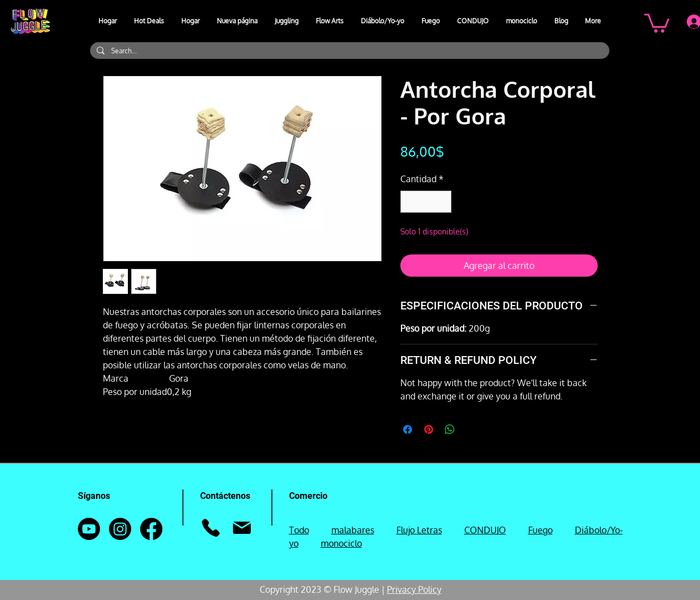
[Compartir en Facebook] (408, 429)
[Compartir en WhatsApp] (450, 429)
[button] (287, 21)
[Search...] (349, 51)
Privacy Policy (414, 589)
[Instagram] (120, 529)
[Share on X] (471, 429)
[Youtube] (89, 529)
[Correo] (242, 528)
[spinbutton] (426, 202)
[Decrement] (410, 202)
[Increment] (442, 202)
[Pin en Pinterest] (429, 429)
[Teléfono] (211, 528)
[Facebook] (151, 529)
